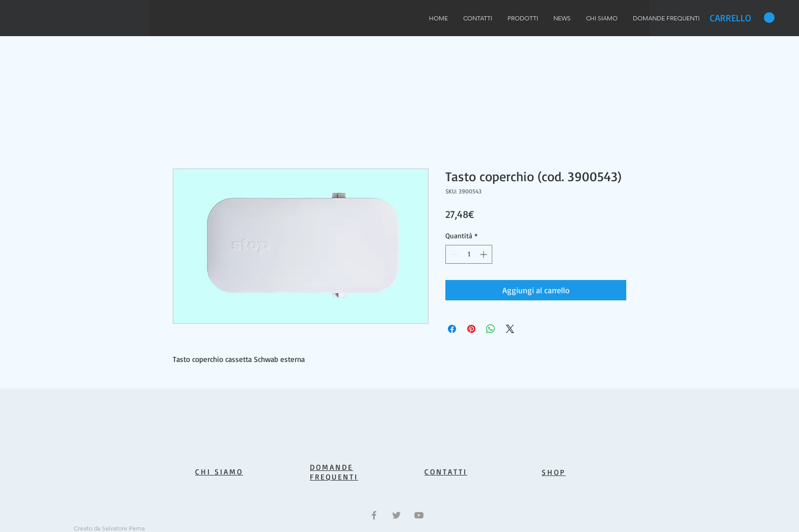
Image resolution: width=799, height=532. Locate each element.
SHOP (554, 472)
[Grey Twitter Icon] (396, 515)
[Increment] (484, 254)
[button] (742, 18)
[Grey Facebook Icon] (374, 515)
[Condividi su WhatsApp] (491, 329)
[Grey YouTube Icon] (419, 515)
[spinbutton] (469, 254)
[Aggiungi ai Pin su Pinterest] (471, 329)
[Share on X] (510, 329)
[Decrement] (453, 254)
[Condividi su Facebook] (452, 329)
